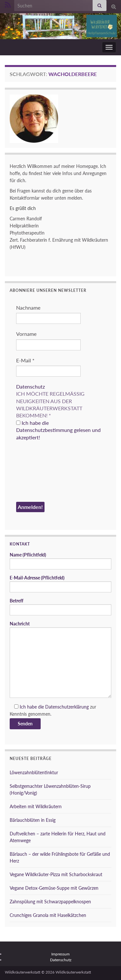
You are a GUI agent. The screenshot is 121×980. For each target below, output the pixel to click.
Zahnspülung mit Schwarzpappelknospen (50, 902)
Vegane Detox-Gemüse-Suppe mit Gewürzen (54, 888)
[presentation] (43, 472)
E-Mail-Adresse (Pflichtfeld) (60, 584)
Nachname (28, 308)
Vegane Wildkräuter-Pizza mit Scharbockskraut (56, 874)
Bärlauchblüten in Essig (33, 820)
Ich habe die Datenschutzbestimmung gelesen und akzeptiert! (58, 430)
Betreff (60, 607)
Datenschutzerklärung (67, 707)
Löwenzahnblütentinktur (34, 772)
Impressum (60, 954)
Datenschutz (30, 386)
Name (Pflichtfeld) (60, 561)
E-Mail (25, 360)
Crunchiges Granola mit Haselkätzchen (48, 915)
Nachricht (60, 659)
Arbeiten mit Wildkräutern (36, 806)
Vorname (26, 334)
